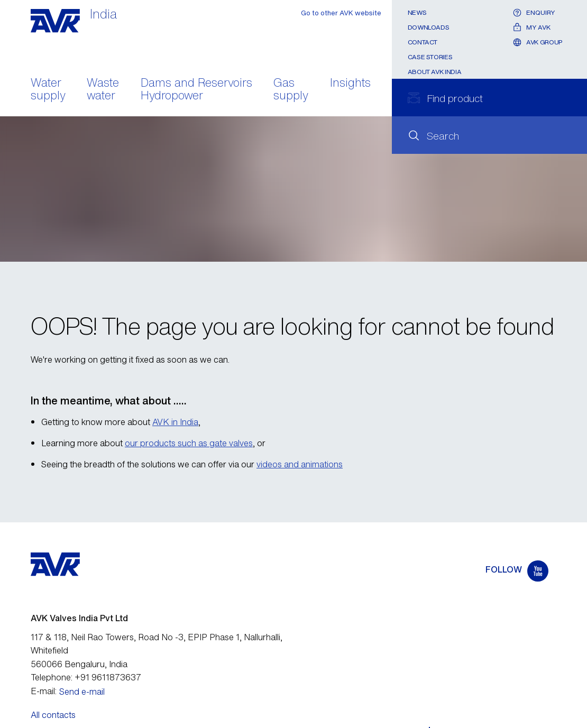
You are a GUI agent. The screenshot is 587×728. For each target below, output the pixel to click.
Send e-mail (82, 692)
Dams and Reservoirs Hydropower (196, 90)
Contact (423, 42)
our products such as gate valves (189, 443)
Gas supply (291, 90)
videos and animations (300, 464)
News (417, 12)
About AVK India (435, 72)
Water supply (48, 90)
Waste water (103, 90)
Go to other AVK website (341, 13)
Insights (350, 84)
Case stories (430, 57)
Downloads (429, 27)
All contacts (53, 715)
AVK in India (175, 422)
